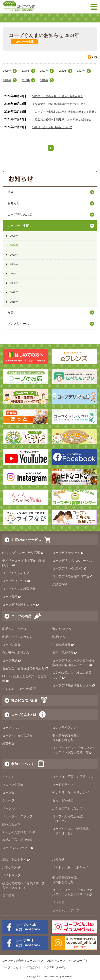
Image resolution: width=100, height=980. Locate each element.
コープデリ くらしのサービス (72, 561)
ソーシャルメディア (66, 910)
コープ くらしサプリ (18, 848)
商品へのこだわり (14, 629)
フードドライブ (63, 785)
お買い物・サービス (26, 540)
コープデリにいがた (53, 967)
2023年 (44, 71)
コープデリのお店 (20, 215)
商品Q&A (59, 637)
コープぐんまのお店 (16, 573)
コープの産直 (11, 645)
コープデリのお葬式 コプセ (73, 576)
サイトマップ (11, 875)
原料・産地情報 (65, 653)
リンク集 (58, 902)
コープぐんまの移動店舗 (19, 589)
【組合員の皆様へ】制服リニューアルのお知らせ (62, 119)
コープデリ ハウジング (70, 568)
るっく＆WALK (62, 800)
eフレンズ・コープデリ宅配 (23, 553)
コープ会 (8, 793)
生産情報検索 (63, 645)
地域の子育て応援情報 (17, 840)
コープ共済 (12, 597)
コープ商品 (12, 661)
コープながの (30, 967)
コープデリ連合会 (13, 961)
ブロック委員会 (13, 785)
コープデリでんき (16, 581)
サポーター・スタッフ (17, 816)
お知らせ (14, 203)
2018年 (44, 80)
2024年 (26, 71)
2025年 (7, 71)
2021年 (81, 71)
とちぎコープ (77, 961)
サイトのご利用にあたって (70, 868)
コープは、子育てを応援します (73, 777)
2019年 (26, 80)
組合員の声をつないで (67, 809)
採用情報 (8, 896)
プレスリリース (18, 324)
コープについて (13, 728)
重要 (10, 192)
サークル (8, 809)
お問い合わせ (11, 868)
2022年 (63, 71)
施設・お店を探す (16, 860)
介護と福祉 (60, 584)
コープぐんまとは (24, 715)
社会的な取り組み (25, 700)
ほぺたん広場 (11, 824)
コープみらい (35, 961)
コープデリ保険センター (21, 605)
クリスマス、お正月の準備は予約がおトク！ (59, 104)
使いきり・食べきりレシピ (70, 793)
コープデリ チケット (68, 553)
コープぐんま (10, 967)
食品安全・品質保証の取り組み (25, 668)
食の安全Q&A (62, 629)
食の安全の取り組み (16, 653)
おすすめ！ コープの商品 (19, 689)
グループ (8, 800)
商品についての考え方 (17, 637)
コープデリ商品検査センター (74, 685)
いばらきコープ (56, 961)
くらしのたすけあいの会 (19, 832)
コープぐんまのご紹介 (17, 736)
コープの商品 (21, 616)
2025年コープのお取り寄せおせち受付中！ (58, 96)
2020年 (7, 80)
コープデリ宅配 (18, 226)
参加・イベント (23, 764)
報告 (10, 312)
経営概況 (8, 743)
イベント (8, 777)
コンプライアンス (64, 728)
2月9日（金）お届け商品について (52, 127)
